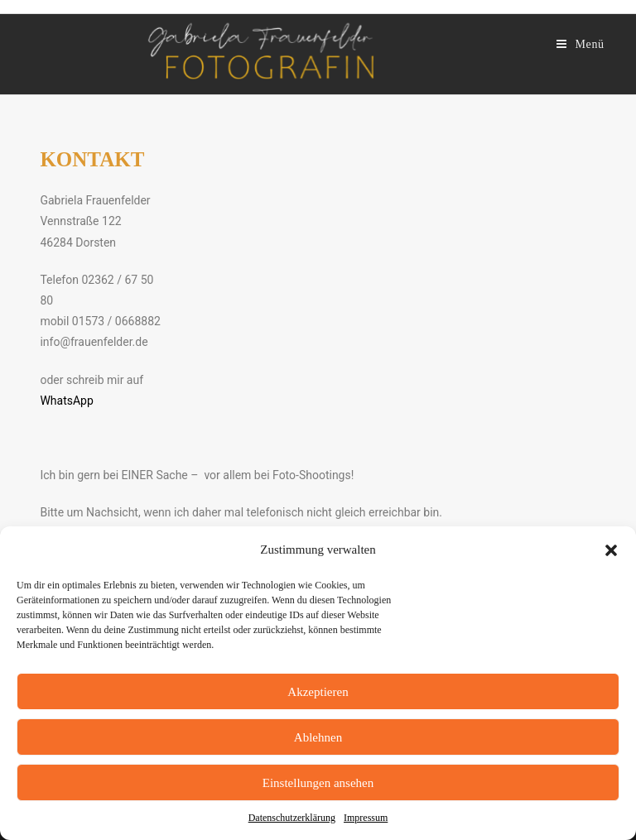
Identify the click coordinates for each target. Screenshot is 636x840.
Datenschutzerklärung (292, 818)
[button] (611, 550)
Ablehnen (318, 737)
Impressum (366, 818)
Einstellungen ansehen (318, 783)
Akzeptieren (318, 692)
